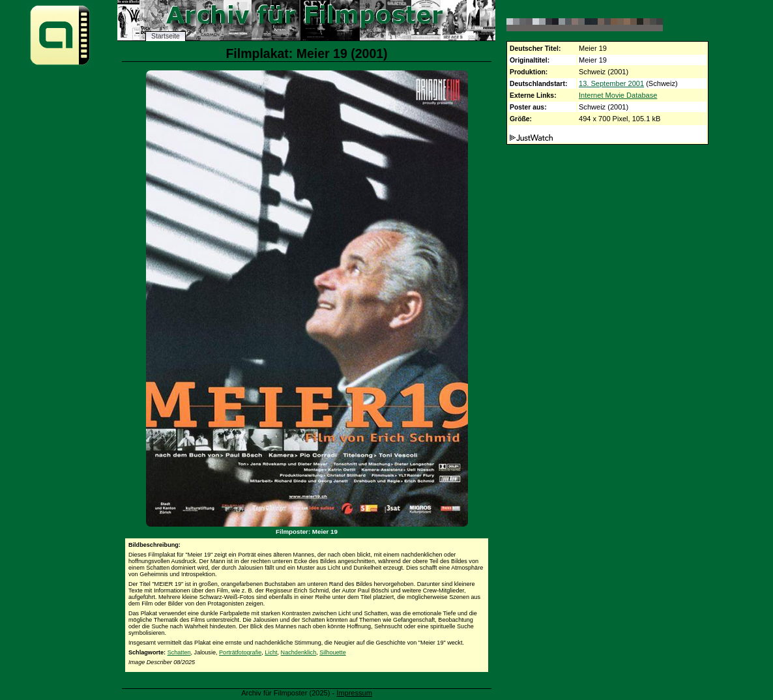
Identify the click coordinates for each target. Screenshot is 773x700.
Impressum (354, 693)
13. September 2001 (611, 83)
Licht (271, 652)
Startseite (166, 36)
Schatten (179, 652)
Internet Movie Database (618, 95)
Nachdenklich (299, 652)
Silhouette (332, 652)
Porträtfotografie (240, 652)
